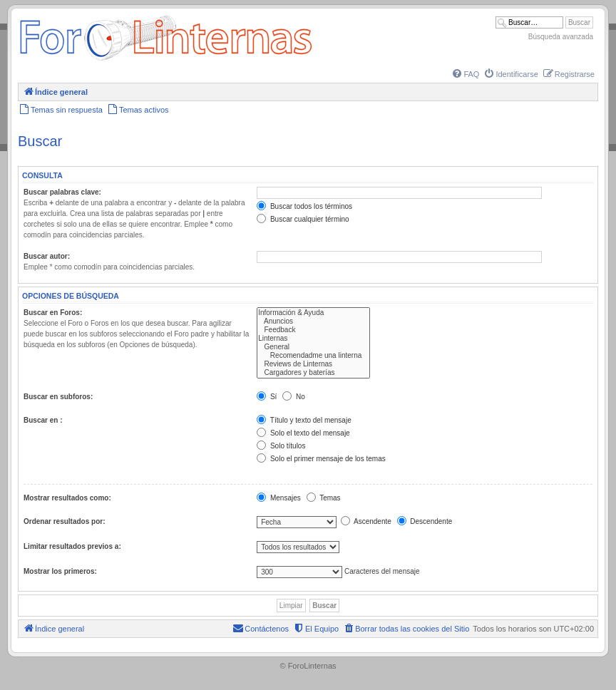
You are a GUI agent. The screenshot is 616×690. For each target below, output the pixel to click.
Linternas (313, 339)
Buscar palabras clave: (62, 192)
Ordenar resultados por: (64, 521)
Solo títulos (281, 446)
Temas (324, 498)
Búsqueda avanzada (561, 37)
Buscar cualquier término (303, 219)
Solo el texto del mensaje (303, 433)
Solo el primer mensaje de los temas (321, 459)
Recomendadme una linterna (313, 356)
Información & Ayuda (313, 313)
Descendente (425, 521)
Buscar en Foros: (53, 313)
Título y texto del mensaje (304, 420)
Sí (267, 397)
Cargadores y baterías (313, 373)
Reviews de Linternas (313, 364)
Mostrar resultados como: (67, 498)
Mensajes (279, 498)
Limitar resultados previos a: (72, 546)
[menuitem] (465, 74)
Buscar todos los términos (304, 206)
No (294, 397)
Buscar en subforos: (58, 397)
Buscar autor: (47, 256)
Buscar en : (43, 420)
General (313, 347)
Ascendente (366, 521)
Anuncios (313, 321)
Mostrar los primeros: (60, 571)
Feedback (313, 330)
